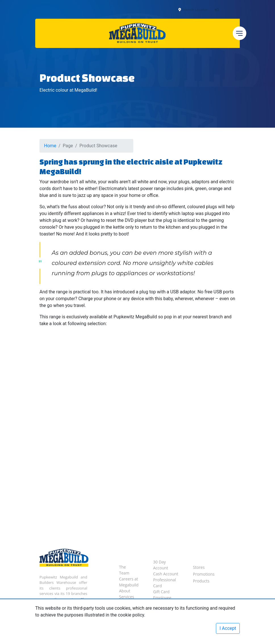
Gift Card (161, 592)
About (125, 591)
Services (127, 597)
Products (201, 581)
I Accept (228, 628)
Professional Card (164, 583)
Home (50, 146)
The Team (124, 570)
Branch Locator (195, 10)
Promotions (204, 574)
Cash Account (166, 574)
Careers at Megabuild (129, 582)
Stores (199, 567)
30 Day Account (161, 565)
